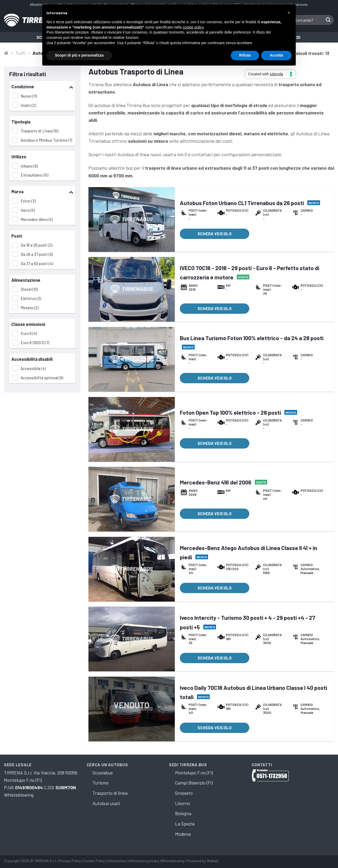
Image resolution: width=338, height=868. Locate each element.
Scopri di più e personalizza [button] (79, 55)
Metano (30, 308)
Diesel (29, 289)
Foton (28, 201)
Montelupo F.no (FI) (194, 773)
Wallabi (213, 861)
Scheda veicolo (215, 234)
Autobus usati (106, 803)
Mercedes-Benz (37, 219)
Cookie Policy (94, 861)
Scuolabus (103, 773)
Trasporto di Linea (39, 131)
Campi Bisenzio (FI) (194, 783)
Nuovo (29, 96)
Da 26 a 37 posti (37, 254)
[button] (289, 13)
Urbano (29, 166)
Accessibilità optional (42, 378)
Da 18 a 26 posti (36, 245)
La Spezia (185, 824)
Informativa (117, 861)
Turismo (100, 783)
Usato (28, 105)
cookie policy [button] (193, 27)
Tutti (20, 53)
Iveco (28, 210)
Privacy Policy (70, 861)
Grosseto (184, 793)
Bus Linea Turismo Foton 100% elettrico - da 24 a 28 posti (252, 338)
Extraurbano (34, 175)
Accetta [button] (276, 55)
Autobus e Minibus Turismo (46, 140)
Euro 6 (29, 333)
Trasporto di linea (110, 793)
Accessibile (33, 368)
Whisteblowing (19, 795)
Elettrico (31, 298)
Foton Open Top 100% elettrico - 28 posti (230, 412)
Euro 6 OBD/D (35, 343)
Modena (183, 834)
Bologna (183, 813)
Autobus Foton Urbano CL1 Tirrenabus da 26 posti (242, 203)
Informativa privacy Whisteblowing (157, 861)
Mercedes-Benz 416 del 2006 (216, 482)
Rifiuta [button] (245, 55)
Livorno (183, 803)
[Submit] (328, 20)
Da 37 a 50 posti (37, 264)
